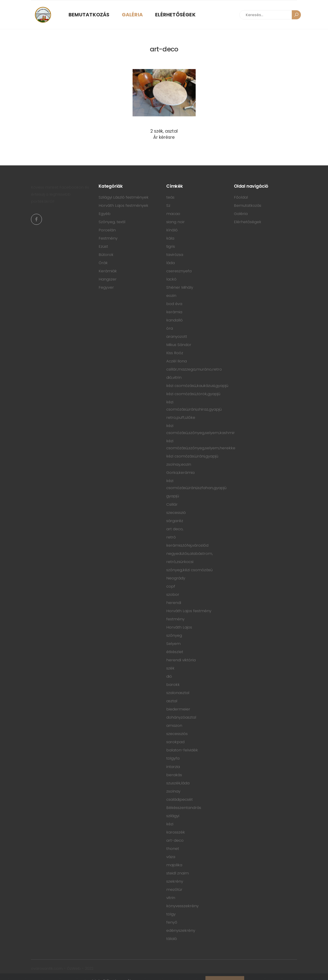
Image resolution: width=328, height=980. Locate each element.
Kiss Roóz (175, 353)
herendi (174, 603)
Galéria (132, 15)
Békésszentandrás (184, 808)
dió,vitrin (174, 377)
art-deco (175, 840)
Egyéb (105, 214)
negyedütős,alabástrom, (190, 553)
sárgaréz (175, 521)
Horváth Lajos (179, 627)
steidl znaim (178, 873)
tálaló (172, 939)
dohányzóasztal (181, 717)
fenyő (172, 922)
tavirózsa (175, 255)
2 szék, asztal (164, 131)
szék (170, 668)
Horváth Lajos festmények (123, 205)
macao (173, 214)
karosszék (176, 832)
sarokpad (175, 742)
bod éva (174, 304)
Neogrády (176, 578)
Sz (168, 205)
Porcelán (107, 230)
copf (171, 586)
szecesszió (176, 513)
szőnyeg (174, 635)
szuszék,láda (178, 783)
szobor (173, 594)
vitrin (171, 898)
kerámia (174, 312)
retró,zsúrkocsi (180, 562)
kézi (170, 824)
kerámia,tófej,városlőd (187, 545)
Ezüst (103, 246)
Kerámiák (108, 271)
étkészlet (175, 652)
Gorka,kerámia (180, 472)
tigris (171, 246)
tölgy (171, 914)
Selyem (173, 644)
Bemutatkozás (89, 15)
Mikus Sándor (179, 345)
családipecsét (179, 799)
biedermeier (178, 709)
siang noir (176, 222)
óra (170, 328)
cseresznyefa (179, 271)
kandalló (174, 320)
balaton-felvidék (182, 750)
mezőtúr (174, 889)
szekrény (175, 881)
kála (170, 238)
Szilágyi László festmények (124, 197)
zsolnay (173, 791)
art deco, (175, 529)
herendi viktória (181, 660)
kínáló (172, 230)
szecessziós (177, 734)
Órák (103, 263)
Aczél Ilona (177, 361)
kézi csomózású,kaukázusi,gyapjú (197, 386)
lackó (171, 279)
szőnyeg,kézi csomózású (189, 570)
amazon (174, 725)
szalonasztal (178, 693)
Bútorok (106, 255)
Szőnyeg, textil (112, 222)
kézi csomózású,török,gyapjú (193, 394)
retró (171, 537)
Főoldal (241, 197)
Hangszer (108, 279)
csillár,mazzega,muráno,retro (194, 369)
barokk (173, 684)
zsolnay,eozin (179, 464)
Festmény (108, 238)
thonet (173, 849)
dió (169, 676)
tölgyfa (173, 758)
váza (171, 857)
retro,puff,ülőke (181, 417)
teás (170, 197)
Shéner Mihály (180, 287)
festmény (175, 619)
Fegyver (106, 287)
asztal (172, 701)
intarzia (173, 767)
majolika (174, 865)
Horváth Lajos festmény (189, 611)
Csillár (172, 504)
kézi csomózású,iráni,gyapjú (192, 456)
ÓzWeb (74, 968)
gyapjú (173, 496)
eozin (171, 296)
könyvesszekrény (182, 906)
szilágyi (173, 816)
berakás (174, 775)
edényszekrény (181, 930)
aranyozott (177, 336)
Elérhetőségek (175, 15)
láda (170, 263)
